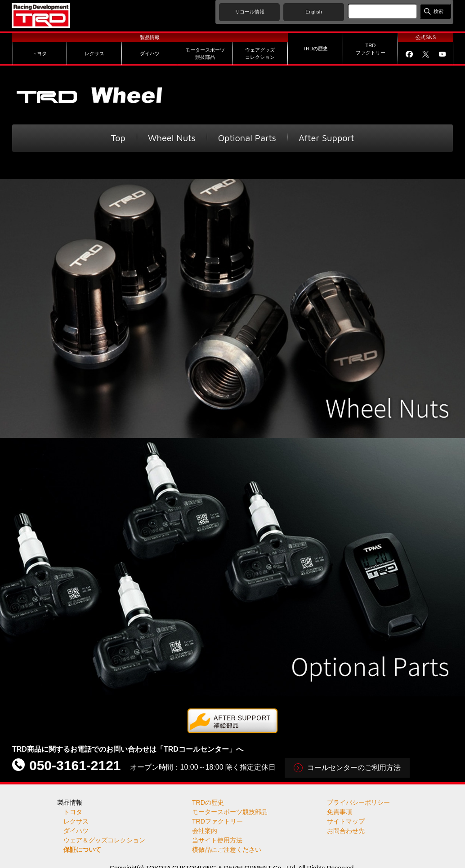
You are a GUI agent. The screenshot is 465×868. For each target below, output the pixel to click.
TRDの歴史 (208, 802)
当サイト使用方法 (217, 840)
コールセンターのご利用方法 (354, 768)
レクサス (76, 821)
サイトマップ (346, 821)
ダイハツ (76, 831)
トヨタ (73, 812)
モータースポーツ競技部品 (230, 812)
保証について (82, 850)
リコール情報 (250, 12)
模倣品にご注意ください (227, 850)
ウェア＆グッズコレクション (104, 840)
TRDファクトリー (217, 821)
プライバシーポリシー (358, 802)
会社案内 (205, 831)
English (314, 12)
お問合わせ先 (346, 831)
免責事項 (340, 812)
